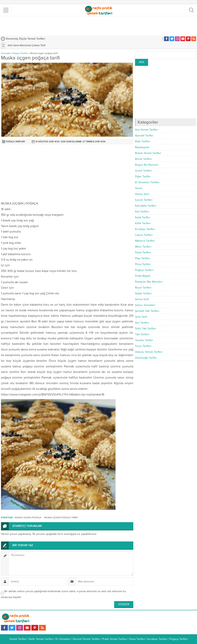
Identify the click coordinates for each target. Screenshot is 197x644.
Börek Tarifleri (143, 159)
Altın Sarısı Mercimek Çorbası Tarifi (27, 45)
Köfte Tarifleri (143, 223)
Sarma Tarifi (142, 299)
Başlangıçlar (142, 147)
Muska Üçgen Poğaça (28, 517)
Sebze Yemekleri (145, 305)
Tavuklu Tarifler (144, 340)
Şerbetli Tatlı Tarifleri (147, 311)
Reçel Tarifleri (143, 288)
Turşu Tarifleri (143, 346)
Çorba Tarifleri (143, 171)
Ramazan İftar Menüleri (149, 282)
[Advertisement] (99, 26)
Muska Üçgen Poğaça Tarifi (61, 517)
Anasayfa (6, 53)
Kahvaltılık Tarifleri (146, 206)
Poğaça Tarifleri (20, 53)
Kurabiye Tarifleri (145, 229)
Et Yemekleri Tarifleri (147, 182)
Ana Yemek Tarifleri (147, 130)
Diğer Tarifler (143, 176)
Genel (139, 188)
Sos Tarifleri (142, 323)
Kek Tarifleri (142, 212)
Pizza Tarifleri (143, 264)
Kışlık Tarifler (143, 217)
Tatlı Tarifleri (142, 334)
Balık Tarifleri (143, 141)
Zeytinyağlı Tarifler (146, 358)
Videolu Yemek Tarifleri (149, 352)
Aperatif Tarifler (144, 136)
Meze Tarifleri (143, 247)
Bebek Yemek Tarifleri (148, 153)
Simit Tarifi (141, 317)
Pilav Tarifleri (143, 258)
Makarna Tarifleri (145, 241)
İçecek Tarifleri (144, 200)
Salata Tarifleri (143, 293)
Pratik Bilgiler (143, 276)
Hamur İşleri (142, 194)
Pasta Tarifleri (143, 253)
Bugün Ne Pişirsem (147, 165)
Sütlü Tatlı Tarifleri (146, 329)
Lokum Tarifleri (144, 235)
